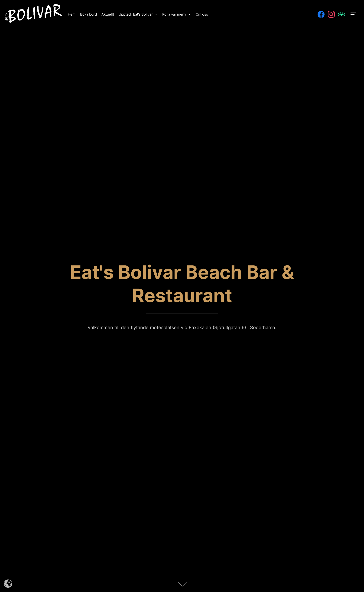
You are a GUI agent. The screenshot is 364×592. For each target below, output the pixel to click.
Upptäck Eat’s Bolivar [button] (138, 14)
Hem (72, 14)
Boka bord (88, 14)
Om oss (202, 14)
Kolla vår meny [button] (177, 14)
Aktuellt (108, 14)
